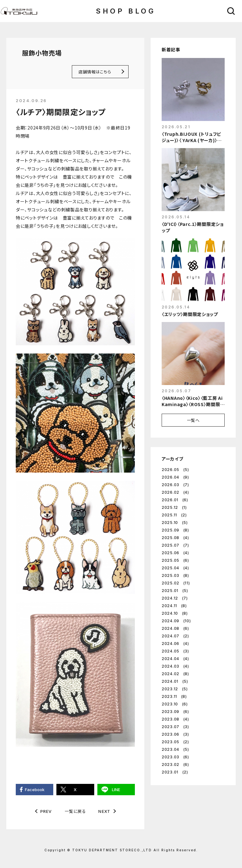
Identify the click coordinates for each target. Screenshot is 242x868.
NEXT (104, 811)
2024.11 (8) (174, 606)
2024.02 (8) (175, 674)
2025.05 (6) (175, 560)
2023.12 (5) (175, 689)
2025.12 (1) (174, 507)
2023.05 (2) (175, 742)
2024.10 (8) (175, 613)
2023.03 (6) (175, 757)
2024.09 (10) (176, 621)
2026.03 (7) (175, 485)
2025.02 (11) (176, 583)
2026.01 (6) (175, 500)
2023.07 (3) (175, 727)
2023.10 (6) (175, 704)
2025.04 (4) (175, 568)
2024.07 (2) (175, 636)
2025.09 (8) (175, 530)
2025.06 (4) (175, 553)
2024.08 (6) (175, 628)
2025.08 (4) (175, 538)
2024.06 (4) (175, 644)
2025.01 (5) (175, 591)
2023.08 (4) (175, 719)
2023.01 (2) (175, 772)
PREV (46, 811)
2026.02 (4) (175, 492)
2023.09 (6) (175, 712)
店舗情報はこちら (95, 72)
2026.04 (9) (175, 477)
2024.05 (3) (175, 651)
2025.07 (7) (175, 545)
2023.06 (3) (175, 734)
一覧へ (193, 420)
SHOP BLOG (126, 11)
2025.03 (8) (175, 575)
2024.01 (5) (175, 681)
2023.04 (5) (175, 749)
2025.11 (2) (174, 515)
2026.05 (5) (175, 470)
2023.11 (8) (174, 696)
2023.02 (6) (175, 765)
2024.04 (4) (175, 659)
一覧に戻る (75, 811)
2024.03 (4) (175, 666)
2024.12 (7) (175, 598)
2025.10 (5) (175, 523)
